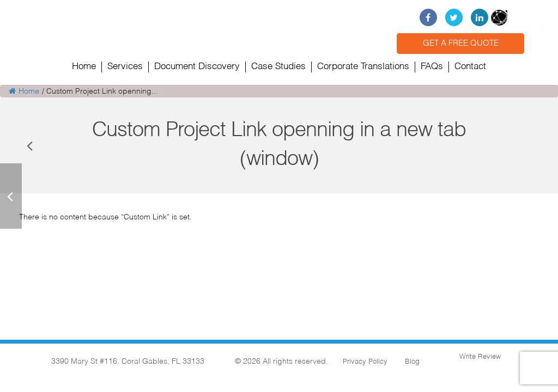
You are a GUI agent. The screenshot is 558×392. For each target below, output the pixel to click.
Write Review (479, 357)
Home (24, 91)
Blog (412, 362)
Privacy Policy (365, 362)
